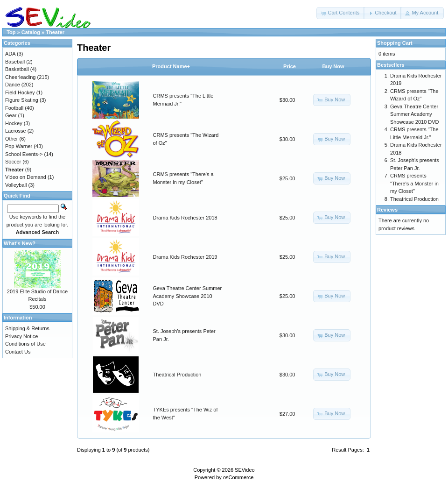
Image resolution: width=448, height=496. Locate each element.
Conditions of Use (25, 344)
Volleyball (16, 185)
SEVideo (245, 470)
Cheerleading (20, 77)
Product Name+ (171, 66)
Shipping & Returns (27, 328)
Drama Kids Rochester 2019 (185, 257)
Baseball (15, 62)
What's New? (20, 243)
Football (14, 108)
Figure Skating (22, 100)
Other (12, 139)
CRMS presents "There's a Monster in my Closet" (414, 183)
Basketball (17, 69)
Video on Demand (26, 177)
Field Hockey (20, 92)
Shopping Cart (395, 43)
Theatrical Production (177, 375)
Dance (13, 85)
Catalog (31, 32)
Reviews (387, 210)
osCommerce (238, 477)
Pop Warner (19, 146)
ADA (10, 54)
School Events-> (24, 154)
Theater (55, 32)
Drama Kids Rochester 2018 (185, 218)
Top (11, 32)
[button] (341, 13)
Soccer (13, 162)
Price (290, 66)
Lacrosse (16, 131)
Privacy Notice (21, 336)
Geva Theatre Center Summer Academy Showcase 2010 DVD (188, 296)
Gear (11, 115)
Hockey (14, 123)
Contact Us (18, 352)
